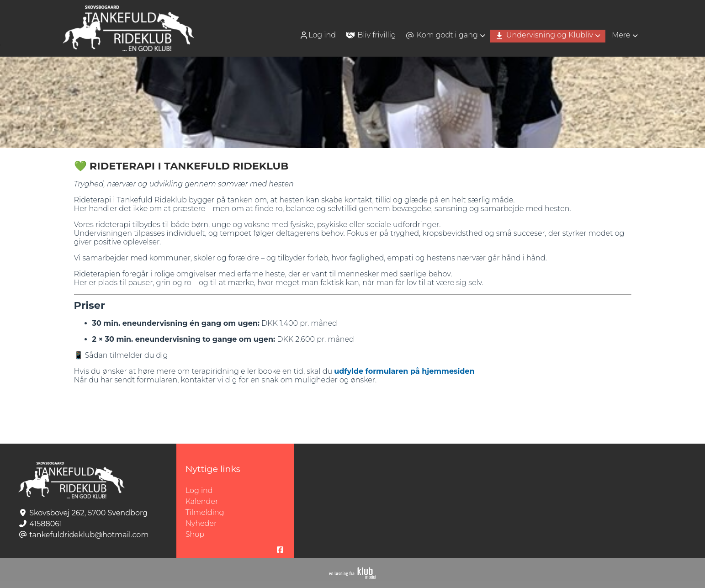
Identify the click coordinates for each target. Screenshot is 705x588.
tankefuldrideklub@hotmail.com (89, 535)
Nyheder (201, 523)
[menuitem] (318, 35)
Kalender (202, 501)
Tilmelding (205, 512)
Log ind (318, 35)
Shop (195, 534)
